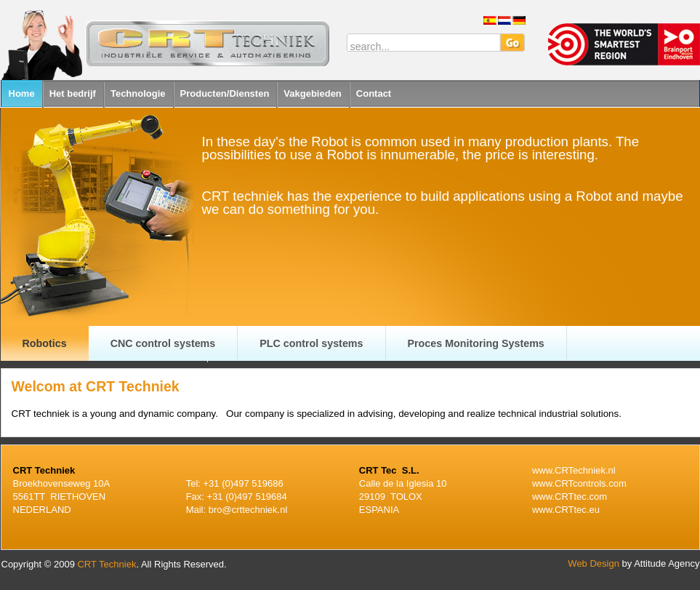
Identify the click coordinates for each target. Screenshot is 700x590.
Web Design (594, 563)
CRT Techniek (106, 564)
